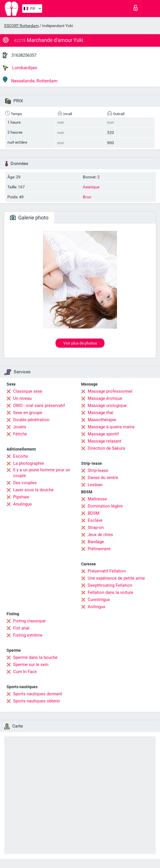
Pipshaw (21, 497)
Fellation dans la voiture (110, 592)
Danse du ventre (103, 478)
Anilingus (97, 607)
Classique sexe (28, 391)
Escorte (20, 456)
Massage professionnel (110, 391)
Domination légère (105, 506)
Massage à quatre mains (111, 427)
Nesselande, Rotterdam (30, 80)
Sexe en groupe (28, 413)
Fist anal (21, 628)
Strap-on (96, 527)
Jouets (20, 427)
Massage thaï (100, 413)
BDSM (94, 513)
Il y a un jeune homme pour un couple (42, 473)
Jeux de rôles (100, 535)
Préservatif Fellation (107, 571)
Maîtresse (97, 499)
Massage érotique (105, 398)
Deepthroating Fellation (110, 585)
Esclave (95, 520)
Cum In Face (25, 672)
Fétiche (20, 434)
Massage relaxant (104, 441)
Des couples (25, 483)
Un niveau (22, 398)
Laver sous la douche (33, 490)
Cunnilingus (99, 600)
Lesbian (95, 485)
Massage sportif (103, 434)
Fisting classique (29, 621)
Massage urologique (107, 406)
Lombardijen (20, 68)
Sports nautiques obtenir (37, 701)
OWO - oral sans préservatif (39, 406)
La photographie (28, 463)
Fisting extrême (28, 635)
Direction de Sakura (106, 448)
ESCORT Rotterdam (21, 26)
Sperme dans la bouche (35, 657)
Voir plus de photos (80, 343)
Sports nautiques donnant (38, 694)
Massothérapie (102, 420)
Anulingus (22, 504)
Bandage (96, 542)
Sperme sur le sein (31, 665)
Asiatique (91, 187)
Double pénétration (31, 420)
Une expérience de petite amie (116, 578)
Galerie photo (29, 218)
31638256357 (24, 55)
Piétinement (99, 549)
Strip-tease (98, 470)
